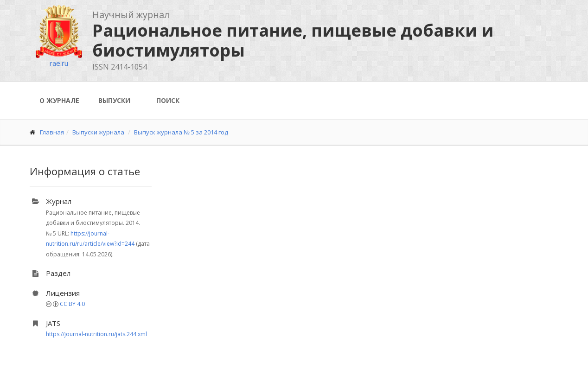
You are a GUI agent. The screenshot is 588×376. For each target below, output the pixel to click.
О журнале (59, 100)
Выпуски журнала (98, 132)
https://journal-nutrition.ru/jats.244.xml (96, 334)
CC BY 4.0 (72, 304)
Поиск (168, 100)
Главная (52, 132)
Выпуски (114, 100)
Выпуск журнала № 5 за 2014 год (181, 132)
